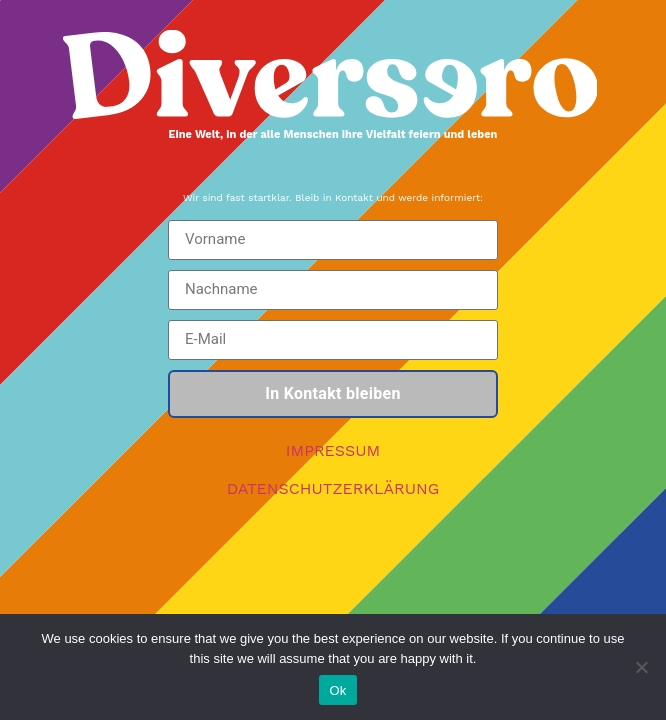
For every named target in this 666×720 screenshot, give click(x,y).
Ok (337, 690)
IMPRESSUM (333, 450)
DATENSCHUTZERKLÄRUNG (333, 488)
